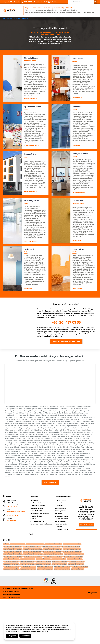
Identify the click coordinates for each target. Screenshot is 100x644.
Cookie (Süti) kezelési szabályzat (58, 630)
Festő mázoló (77, 291)
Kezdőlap (7, 19)
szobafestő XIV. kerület (12, 610)
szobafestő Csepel (83, 613)
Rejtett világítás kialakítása (40, 523)
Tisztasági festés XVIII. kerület (78, 594)
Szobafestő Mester (86, 535)
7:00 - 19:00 (27, 2)
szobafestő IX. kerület (12, 607)
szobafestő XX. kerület (30, 613)
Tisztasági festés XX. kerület (35, 597)
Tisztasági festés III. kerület (13, 584)
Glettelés (33, 529)
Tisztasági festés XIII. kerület (55, 591)
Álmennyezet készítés (38, 515)
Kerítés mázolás (36, 564)
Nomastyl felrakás (36, 521)
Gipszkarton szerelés (37, 531)
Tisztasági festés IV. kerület (34, 584)
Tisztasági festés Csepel (12, 600)
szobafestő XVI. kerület (48, 610)
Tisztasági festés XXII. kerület (77, 597)
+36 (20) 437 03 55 (12, 2)
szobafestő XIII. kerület (81, 607)
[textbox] (66, 317)
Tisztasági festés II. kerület (77, 581)
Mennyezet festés (79, 193)
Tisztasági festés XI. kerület (13, 591)
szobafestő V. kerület (29, 604)
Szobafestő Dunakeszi (19, 581)
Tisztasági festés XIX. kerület (14, 597)
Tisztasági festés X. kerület (76, 587)
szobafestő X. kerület (29, 607)
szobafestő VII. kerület (64, 604)
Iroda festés (76, 97)
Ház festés (76, 146)
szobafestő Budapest (29, 600)
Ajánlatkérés (17, 19)
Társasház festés (30, 193)
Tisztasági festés (30, 98)
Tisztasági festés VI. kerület (75, 584)
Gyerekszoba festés (31, 146)
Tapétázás (34, 569)
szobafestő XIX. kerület (12, 613)
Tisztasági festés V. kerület (54, 584)
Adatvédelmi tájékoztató (30, 632)
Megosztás (93, 637)
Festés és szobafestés (40, 539)
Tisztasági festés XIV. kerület (76, 591)
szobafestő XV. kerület (30, 610)
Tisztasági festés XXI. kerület (56, 597)
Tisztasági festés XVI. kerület (35, 594)
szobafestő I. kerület (46, 600)
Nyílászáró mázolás (37, 561)
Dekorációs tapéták (37, 572)
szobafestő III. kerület (80, 600)
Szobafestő (28, 291)
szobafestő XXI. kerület (48, 613)
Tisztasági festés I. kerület (57, 581)
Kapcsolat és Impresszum (12, 642)
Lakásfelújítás (37, 506)
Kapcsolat (27, 19)
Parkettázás (34, 510)
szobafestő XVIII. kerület (85, 610)
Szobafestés (77, 242)
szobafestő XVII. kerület (66, 610)
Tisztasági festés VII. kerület (13, 587)
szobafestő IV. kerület (12, 604)
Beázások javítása (36, 526)
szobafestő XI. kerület (46, 607)
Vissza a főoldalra (50, 492)
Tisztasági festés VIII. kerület (35, 587)
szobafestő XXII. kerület (66, 613)
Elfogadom (12, 636)
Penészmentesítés (37, 513)
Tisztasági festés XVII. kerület (56, 594)
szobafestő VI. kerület (46, 604)
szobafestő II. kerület (63, 600)
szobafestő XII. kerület (63, 607)
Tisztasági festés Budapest (37, 581)
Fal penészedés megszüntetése (41, 534)
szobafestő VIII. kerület (82, 604)
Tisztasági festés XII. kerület (34, 591)
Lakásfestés (34, 548)
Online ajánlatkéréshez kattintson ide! (66, 345)
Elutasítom (25, 636)
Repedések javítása (37, 518)
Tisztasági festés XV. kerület (13, 594)
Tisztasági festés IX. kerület (55, 587)
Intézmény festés (30, 243)
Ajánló (54, 539)
